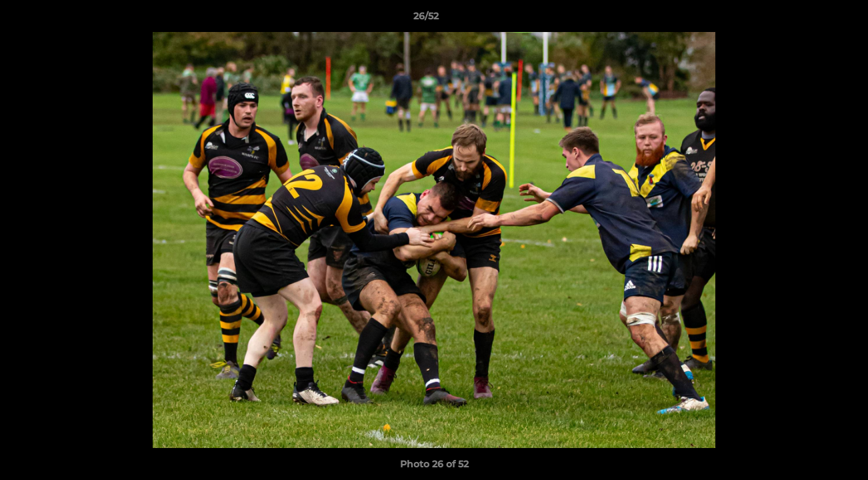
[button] (812, 19)
